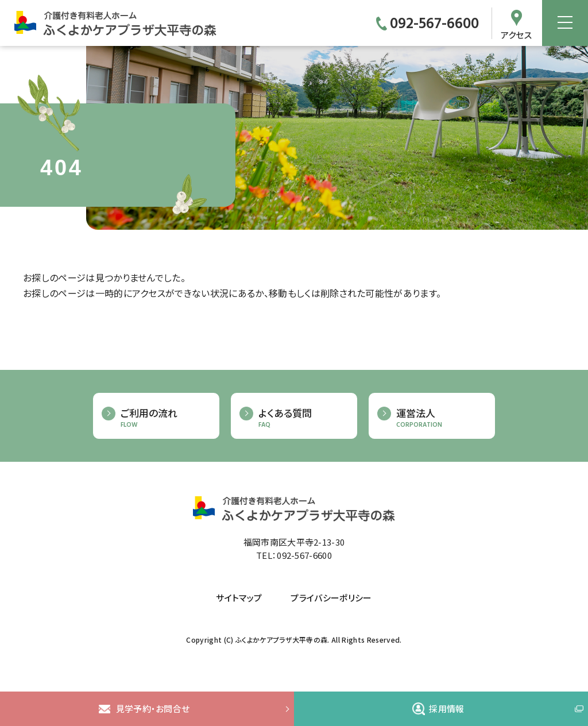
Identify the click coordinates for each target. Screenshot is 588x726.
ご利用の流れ (164, 418)
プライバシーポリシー (331, 598)
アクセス (516, 34)
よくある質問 (302, 418)
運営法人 (440, 418)
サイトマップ (239, 598)
